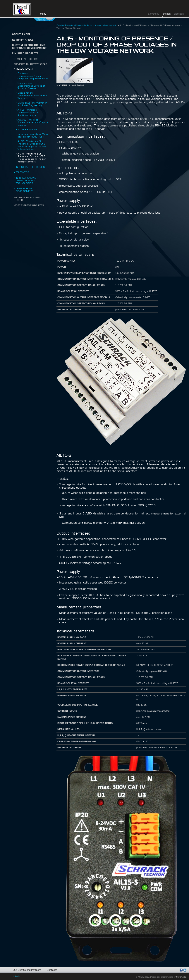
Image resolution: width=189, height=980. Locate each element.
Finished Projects (25, 54)
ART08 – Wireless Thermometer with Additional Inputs (28, 113)
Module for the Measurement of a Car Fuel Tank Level (32, 96)
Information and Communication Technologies (26, 181)
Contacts (52, 970)
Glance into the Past (27, 59)
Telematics (22, 172)
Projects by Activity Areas (30, 64)
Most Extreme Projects (29, 205)
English (166, 14)
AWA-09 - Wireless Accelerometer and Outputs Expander (33, 122)
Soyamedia (181, 977)
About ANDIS (21, 34)
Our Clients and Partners (27, 970)
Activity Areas (23, 40)
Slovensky (153, 14)
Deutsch (179, 14)
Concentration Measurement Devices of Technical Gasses (31, 86)
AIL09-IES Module (27, 130)
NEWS (16, 976)
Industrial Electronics (30, 167)
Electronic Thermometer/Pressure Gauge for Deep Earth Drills (33, 76)
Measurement (24, 69)
